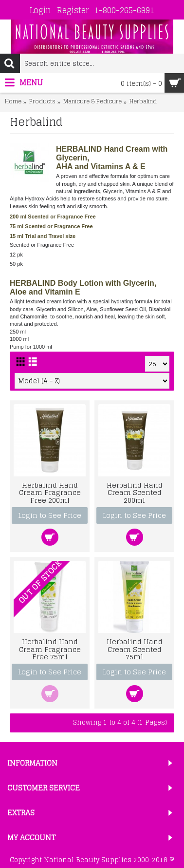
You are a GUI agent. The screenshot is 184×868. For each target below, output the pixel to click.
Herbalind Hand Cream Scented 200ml (135, 493)
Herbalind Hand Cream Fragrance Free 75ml (50, 649)
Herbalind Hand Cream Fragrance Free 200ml (50, 493)
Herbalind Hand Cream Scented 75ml (135, 649)
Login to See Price (50, 515)
